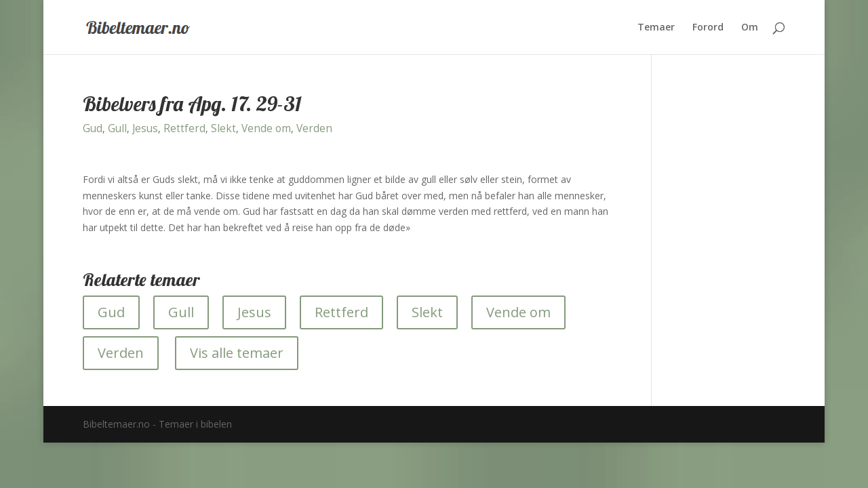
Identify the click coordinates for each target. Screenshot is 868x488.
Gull (117, 128)
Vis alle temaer (237, 353)
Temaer (656, 28)
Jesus (145, 128)
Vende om (266, 128)
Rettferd (184, 128)
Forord (708, 28)
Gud (93, 128)
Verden (314, 128)
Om (750, 28)
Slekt (223, 128)
